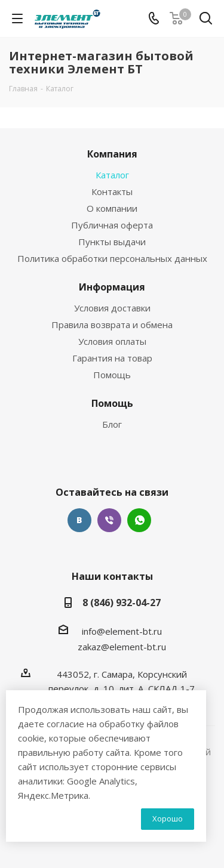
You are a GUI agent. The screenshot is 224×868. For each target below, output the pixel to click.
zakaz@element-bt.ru (122, 647)
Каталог (112, 175)
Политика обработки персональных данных (112, 258)
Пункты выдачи (112, 242)
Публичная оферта (112, 225)
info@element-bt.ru (122, 631)
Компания (112, 154)
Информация (112, 287)
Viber (109, 520)
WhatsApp (139, 520)
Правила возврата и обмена (112, 325)
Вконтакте (79, 520)
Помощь (112, 375)
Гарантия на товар (112, 358)
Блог (112, 424)
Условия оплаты (112, 341)
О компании (112, 208)
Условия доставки (112, 308)
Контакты (112, 191)
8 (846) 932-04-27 (122, 603)
